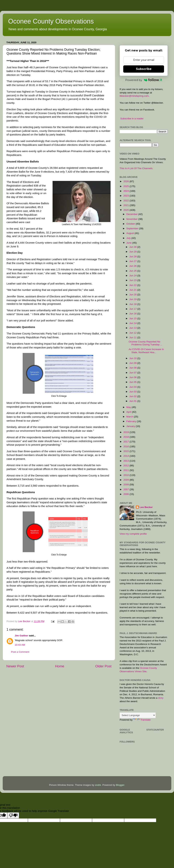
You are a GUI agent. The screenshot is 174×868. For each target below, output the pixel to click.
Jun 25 (133, 271)
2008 (127, 485)
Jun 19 (133, 299)
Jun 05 (133, 382)
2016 (127, 446)
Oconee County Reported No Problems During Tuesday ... (145, 343)
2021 (127, 205)
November (132, 219)
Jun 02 (133, 396)
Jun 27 (133, 261)
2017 (127, 442)
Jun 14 (133, 323)
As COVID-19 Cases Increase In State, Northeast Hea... (146, 351)
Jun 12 (133, 333)
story (161, 698)
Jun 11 (133, 337)
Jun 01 (133, 401)
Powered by (144, 80)
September (133, 228)
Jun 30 (133, 247)
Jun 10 (133, 358)
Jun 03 (133, 392)
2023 (127, 196)
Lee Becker (146, 507)
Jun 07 (133, 373)
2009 (127, 480)
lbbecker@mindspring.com (134, 96)
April (129, 412)
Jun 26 (133, 266)
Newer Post (15, 666)
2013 (127, 461)
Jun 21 (133, 290)
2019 (127, 432)
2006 (127, 494)
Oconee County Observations (51, 21)
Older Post (103, 666)
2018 (127, 437)
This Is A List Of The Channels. (136, 168)
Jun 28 (133, 257)
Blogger (120, 785)
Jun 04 (133, 387)
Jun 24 (133, 276)
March (130, 417)
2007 (127, 489)
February (132, 421)
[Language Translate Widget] (138, 715)
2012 (127, 466)
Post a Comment (20, 652)
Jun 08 (133, 368)
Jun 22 (133, 285)
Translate (142, 720)
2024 (127, 191)
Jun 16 (133, 314)
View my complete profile (133, 534)
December (132, 214)
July (129, 238)
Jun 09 (133, 363)
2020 (127, 210)
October (131, 224)
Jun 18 (133, 304)
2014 (127, 456)
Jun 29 (133, 252)
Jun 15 (133, 318)
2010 (127, 475)
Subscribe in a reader (132, 119)
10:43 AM (20, 645)
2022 (127, 201)
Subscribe (144, 69)
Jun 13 (133, 328)
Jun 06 (133, 377)
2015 (127, 451)
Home (60, 666)
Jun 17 (133, 309)
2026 (127, 181)
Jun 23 (133, 280)
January (131, 426)
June (129, 243)
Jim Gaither (21, 636)
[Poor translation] (13, 815)
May (129, 407)
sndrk (98, 785)
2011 (127, 470)
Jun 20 (133, 295)
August (130, 233)
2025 (127, 186)
